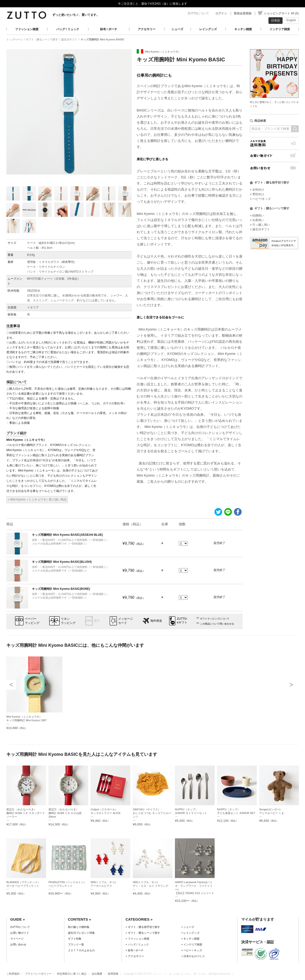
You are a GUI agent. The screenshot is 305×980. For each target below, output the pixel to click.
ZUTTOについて (198, 13)
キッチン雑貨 (243, 29)
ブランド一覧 (76, 944)
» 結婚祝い (257, 215)
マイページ (17, 939)
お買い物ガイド (274, 156)
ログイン (221, 13)
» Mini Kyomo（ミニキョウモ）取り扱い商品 (37, 499)
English (291, 20)
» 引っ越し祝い (260, 225)
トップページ (14, 39)
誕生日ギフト (69, 39)
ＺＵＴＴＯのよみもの (81, 950)
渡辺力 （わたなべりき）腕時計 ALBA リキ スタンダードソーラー (26, 813)
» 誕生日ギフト (260, 229)
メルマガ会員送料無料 (274, 143)
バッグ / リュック (68, 29)
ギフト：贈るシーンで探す (42, 39)
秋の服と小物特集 (79, 927)
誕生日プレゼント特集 (81, 933)
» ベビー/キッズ (260, 199)
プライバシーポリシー (38, 974)
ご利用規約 (13, 974)
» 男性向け (257, 194)
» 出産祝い (257, 220)
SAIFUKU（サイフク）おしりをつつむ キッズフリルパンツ (152, 813)
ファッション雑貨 (27, 29)
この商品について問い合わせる (217, 624)
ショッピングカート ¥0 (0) (281, 13)
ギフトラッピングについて (215, 619)
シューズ (177, 29)
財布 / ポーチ (109, 29)
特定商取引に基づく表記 (72, 974)
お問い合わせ (274, 168)
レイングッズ (208, 29)
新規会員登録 (243, 13)
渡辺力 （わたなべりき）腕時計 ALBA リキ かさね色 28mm (65, 813)
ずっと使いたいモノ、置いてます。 (76, 15)
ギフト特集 (75, 939)
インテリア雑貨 (280, 29)
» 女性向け (257, 190)
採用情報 (113, 974)
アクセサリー (147, 29)
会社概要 (97, 974)
